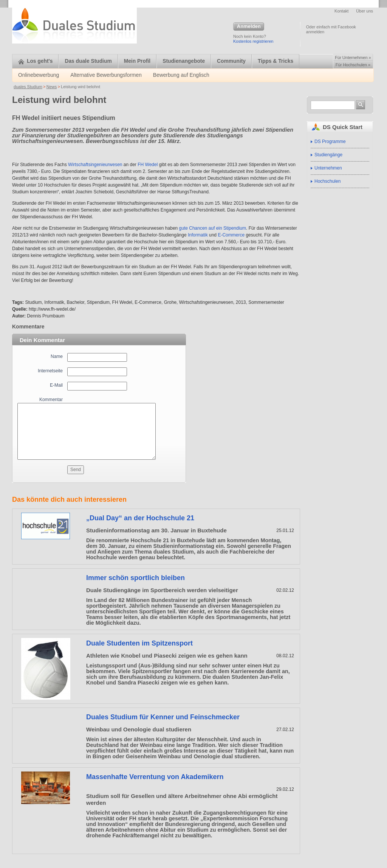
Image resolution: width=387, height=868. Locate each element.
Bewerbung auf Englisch (181, 75)
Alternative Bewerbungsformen (106, 75)
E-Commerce (231, 235)
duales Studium (28, 87)
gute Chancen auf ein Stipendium (213, 228)
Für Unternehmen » (353, 58)
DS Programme (330, 142)
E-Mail (56, 385)
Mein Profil (137, 61)
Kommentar (51, 400)
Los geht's (35, 61)
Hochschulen (327, 181)
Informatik (198, 235)
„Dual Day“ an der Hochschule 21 (140, 518)
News (52, 87)
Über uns (365, 11)
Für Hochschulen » (353, 65)
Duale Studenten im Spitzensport (139, 643)
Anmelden (249, 27)
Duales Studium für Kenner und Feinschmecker (163, 717)
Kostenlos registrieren (253, 41)
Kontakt (341, 11)
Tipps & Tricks (276, 61)
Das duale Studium (88, 61)
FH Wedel (148, 165)
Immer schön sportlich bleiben (135, 578)
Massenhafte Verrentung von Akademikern (155, 777)
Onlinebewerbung (39, 75)
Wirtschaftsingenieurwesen (95, 165)
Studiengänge (328, 155)
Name (57, 356)
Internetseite (50, 371)
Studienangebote (184, 61)
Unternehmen (328, 168)
